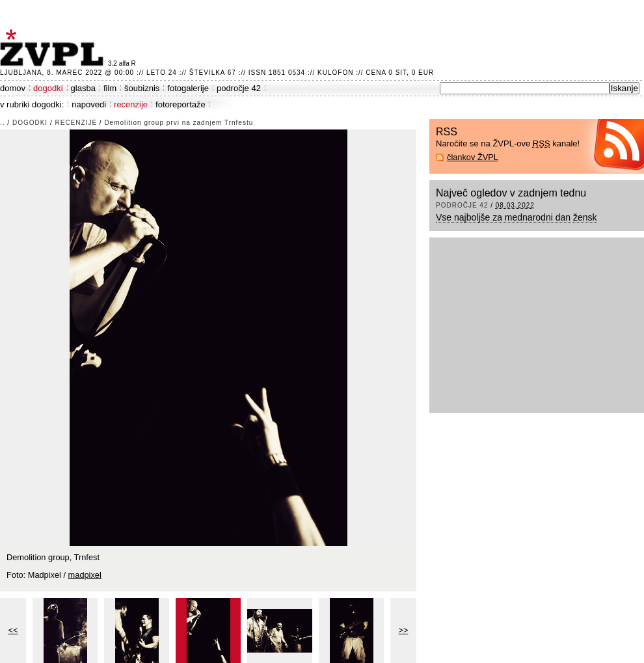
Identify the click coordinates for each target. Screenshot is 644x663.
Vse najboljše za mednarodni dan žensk (517, 217)
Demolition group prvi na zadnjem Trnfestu (179, 123)
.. (3, 123)
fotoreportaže (181, 104)
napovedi (89, 104)
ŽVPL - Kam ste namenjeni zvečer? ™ (54, 48)
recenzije (131, 104)
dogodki (48, 88)
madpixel (85, 575)
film (110, 88)
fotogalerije (188, 88)
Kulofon (335, 73)
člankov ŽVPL (473, 157)
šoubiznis (142, 88)
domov (13, 88)
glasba (83, 88)
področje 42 (239, 88)
